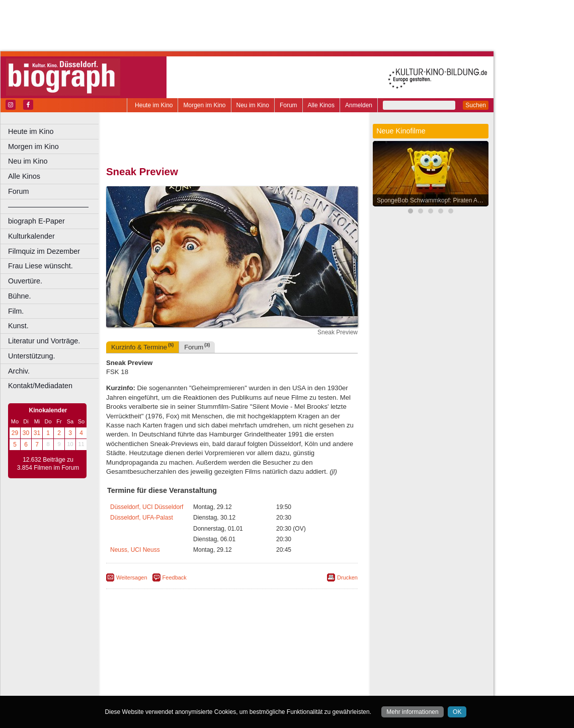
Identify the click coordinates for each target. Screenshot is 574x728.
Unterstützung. (32, 356)
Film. (16, 311)
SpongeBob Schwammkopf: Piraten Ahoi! (432, 200)
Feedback (175, 577)
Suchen (476, 105)
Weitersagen (132, 577)
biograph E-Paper (36, 221)
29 (15, 433)
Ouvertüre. (25, 281)
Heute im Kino (154, 105)
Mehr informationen (412, 712)
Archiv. (19, 371)
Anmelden (359, 105)
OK (457, 712)
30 (26, 433)
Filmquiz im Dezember (44, 251)
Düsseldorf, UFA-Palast (142, 518)
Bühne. (20, 296)
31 (37, 433)
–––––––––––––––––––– (48, 206)
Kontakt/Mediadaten (40, 386)
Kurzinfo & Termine (142, 347)
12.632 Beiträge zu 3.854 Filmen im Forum (48, 464)
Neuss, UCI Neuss (135, 550)
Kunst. (18, 326)
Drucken (347, 577)
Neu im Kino (253, 105)
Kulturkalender (31, 236)
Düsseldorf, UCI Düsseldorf (147, 507)
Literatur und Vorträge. (44, 341)
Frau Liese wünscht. (40, 266)
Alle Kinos (321, 105)
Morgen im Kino (204, 105)
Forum (289, 105)
